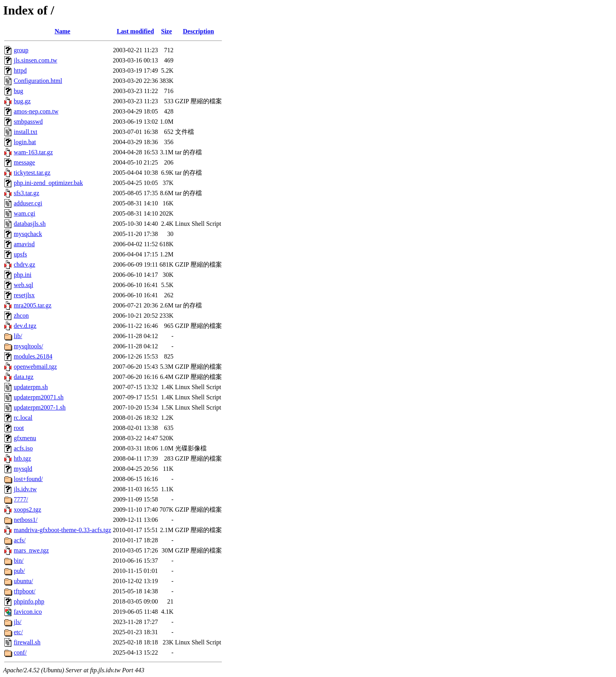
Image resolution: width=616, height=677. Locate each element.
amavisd (24, 244)
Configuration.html (38, 81)
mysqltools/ (28, 346)
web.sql (23, 285)
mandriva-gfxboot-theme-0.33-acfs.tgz (62, 530)
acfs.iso (23, 448)
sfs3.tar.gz (27, 193)
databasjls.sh (30, 224)
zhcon (21, 316)
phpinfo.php (29, 601)
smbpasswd (28, 122)
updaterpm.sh (31, 387)
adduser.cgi (28, 203)
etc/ (18, 632)
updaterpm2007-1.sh (40, 407)
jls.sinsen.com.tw (36, 60)
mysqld (23, 469)
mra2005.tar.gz (33, 305)
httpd (20, 70)
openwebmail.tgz (35, 367)
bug (18, 91)
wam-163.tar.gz (33, 152)
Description (199, 31)
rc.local (23, 418)
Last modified (135, 31)
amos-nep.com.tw (36, 111)
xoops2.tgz (27, 510)
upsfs (20, 254)
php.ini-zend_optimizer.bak (48, 183)
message (24, 162)
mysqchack (28, 234)
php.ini (23, 275)
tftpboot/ (25, 591)
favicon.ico (28, 612)
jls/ (18, 622)
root (19, 428)
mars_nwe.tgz (31, 550)
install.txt (26, 132)
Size (167, 31)
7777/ (21, 499)
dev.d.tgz (25, 326)
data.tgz (24, 377)
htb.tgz (22, 458)
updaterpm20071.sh (39, 397)
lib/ (18, 336)
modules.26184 (33, 356)
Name (62, 31)
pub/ (19, 571)
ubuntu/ (23, 581)
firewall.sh (27, 642)
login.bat (25, 142)
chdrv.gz (25, 264)
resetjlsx (24, 295)
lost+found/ (28, 479)
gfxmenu (25, 438)
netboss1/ (26, 520)
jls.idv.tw (25, 489)
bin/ (19, 561)
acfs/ (20, 540)
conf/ (20, 652)
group (21, 50)
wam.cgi (25, 213)
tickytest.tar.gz (32, 173)
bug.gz (22, 101)
